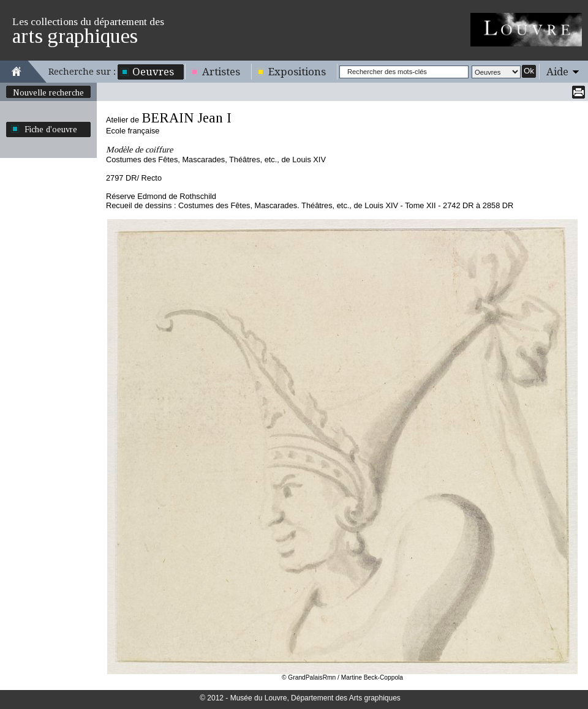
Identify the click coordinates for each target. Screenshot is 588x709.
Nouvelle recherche (48, 92)
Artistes (221, 72)
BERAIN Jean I (187, 118)
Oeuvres (153, 72)
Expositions (297, 72)
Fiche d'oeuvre (51, 129)
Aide (557, 72)
